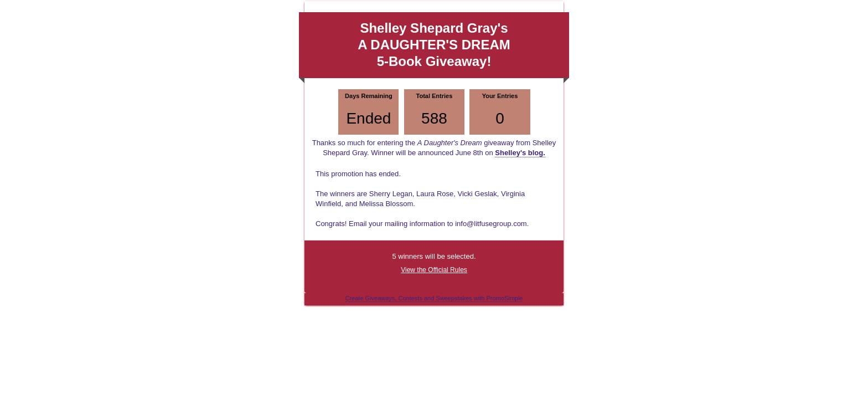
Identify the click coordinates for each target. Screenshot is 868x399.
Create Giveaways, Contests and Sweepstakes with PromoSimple (434, 298)
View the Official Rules (434, 270)
